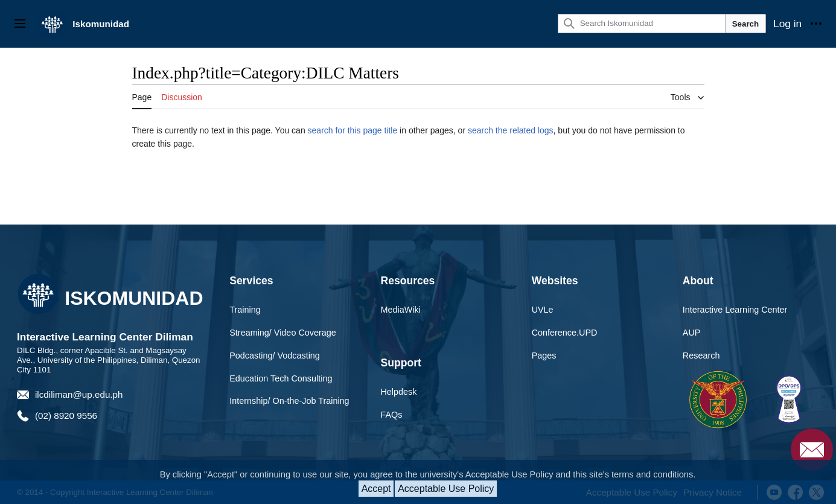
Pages (544, 356)
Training (245, 310)
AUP (692, 333)
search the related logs (511, 130)
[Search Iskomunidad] (642, 24)
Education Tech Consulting (281, 378)
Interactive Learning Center (735, 310)
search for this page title (353, 130)
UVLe (543, 310)
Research (701, 356)
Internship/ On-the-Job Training (289, 401)
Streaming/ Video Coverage (283, 333)
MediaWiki (400, 310)
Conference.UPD (565, 333)
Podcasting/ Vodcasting (275, 356)
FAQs (391, 415)
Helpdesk (398, 392)
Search (745, 24)
